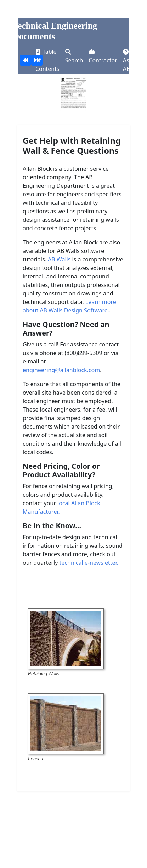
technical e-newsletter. (89, 563)
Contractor (103, 57)
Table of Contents (47, 60)
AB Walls (59, 259)
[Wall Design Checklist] (26, 60)
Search (74, 57)
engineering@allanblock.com (61, 370)
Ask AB (128, 61)
